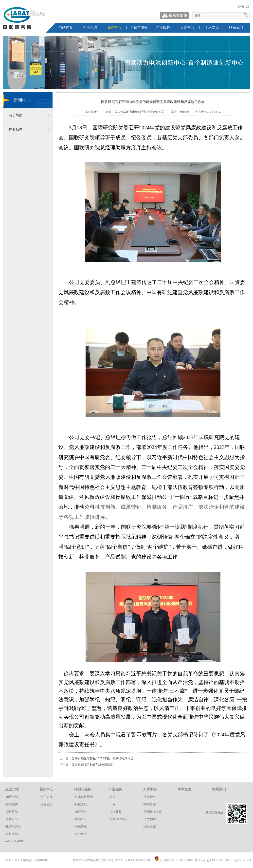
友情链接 (26, 860)
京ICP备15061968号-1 (139, 860)
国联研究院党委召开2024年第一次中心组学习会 (103, 758)
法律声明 (41, 860)
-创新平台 (80, 812)
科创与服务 (139, 28)
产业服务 (163, 28)
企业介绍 (90, 28)
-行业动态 (46, 804)
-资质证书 (11, 819)
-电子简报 (46, 797)
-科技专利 (11, 834)
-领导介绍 (11, 797)
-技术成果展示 (83, 797)
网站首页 (66, 28)
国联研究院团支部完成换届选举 (92, 765)
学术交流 (212, 28)
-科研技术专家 (152, 812)
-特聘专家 (149, 804)
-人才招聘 (149, 819)
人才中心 (187, 28)
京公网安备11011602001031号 (176, 860)
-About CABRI (14, 841)
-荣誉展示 (11, 812)
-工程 (112, 804)
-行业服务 (80, 834)
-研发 (112, 797)
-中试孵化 (80, 827)
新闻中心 (114, 28)
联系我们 (236, 28)
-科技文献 (80, 804)
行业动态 (16, 130)
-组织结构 (11, 804)
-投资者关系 (13, 827)
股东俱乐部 (175, 16)
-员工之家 (149, 827)
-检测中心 (80, 819)
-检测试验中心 (118, 819)
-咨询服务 (115, 812)
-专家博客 (149, 797)
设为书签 (244, 7)
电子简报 (16, 115)
